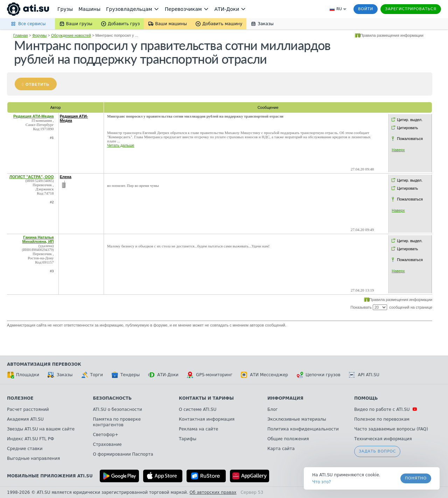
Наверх (398, 150)
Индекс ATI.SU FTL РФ (30, 439)
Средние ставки (25, 449)
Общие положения (288, 439)
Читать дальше (121, 145)
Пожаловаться (410, 139)
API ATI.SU (364, 375)
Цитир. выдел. (410, 120)
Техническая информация (383, 439)
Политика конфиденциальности (303, 429)
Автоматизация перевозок (44, 364)
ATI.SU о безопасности (118, 409)
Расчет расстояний (28, 409)
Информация (285, 398)
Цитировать (407, 128)
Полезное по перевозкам (382, 419)
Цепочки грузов (318, 375)
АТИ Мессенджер (264, 375)
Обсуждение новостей (71, 35)
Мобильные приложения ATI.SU (50, 476)
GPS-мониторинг (210, 375)
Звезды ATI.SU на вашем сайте (41, 429)
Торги (92, 375)
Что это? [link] (322, 482)
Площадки (23, 375)
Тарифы (188, 439)
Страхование (107, 444)
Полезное (20, 398)
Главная (21, 35)
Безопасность (113, 398)
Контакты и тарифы (206, 398)
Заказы (60, 375)
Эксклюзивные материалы (297, 419)
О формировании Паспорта (123, 454)
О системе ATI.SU (198, 409)
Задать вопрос (377, 451)
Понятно (416, 478)
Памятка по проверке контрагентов (117, 422)
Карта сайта (281, 449)
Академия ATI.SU (25, 419)
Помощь (366, 398)
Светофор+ (106, 435)
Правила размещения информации (392, 35)
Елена (66, 177)
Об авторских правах (213, 492)
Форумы (39, 35)
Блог (273, 409)
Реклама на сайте (198, 429)
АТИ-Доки (163, 375)
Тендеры (125, 375)
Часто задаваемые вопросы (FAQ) (391, 429)
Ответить (37, 84)
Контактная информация (207, 419)
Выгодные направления (33, 458)
